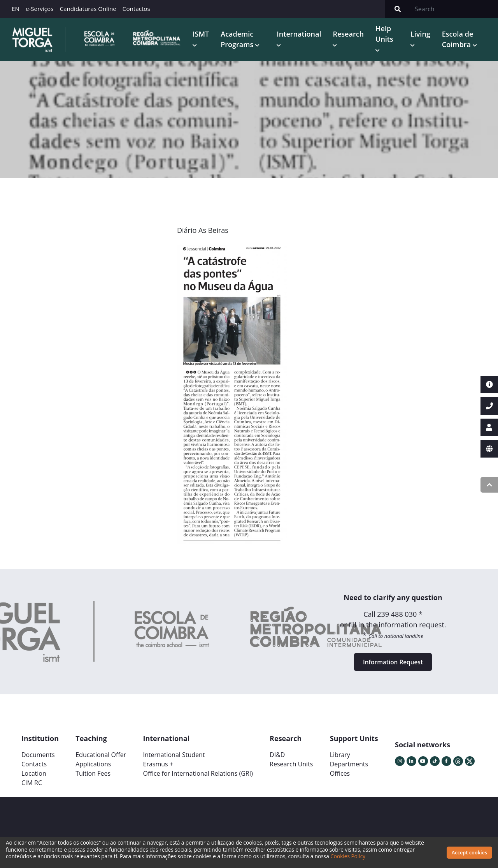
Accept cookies (469, 852)
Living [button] (422, 35)
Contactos (136, 9)
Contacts (34, 769)
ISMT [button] (205, 35)
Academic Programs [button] (242, 40)
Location (34, 778)
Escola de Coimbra (459, 40)
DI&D (277, 760)
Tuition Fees (93, 778)
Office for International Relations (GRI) (198, 778)
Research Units (291, 769)
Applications (93, 769)
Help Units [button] (387, 34)
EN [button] (16, 9)
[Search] (454, 9)
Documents (38, 760)
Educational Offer (101, 760)
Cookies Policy (348, 856)
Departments (349, 769)
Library (340, 760)
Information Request (393, 666)
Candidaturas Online (88, 9)
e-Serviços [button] (40, 9)
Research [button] (351, 35)
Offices (340, 778)
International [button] (301, 35)
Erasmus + (158, 769)
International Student (174, 760)
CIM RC (32, 788)
